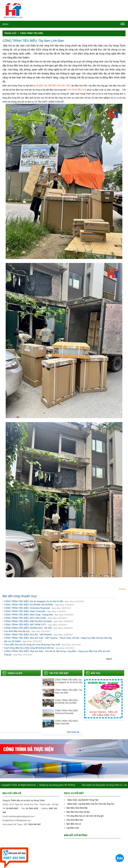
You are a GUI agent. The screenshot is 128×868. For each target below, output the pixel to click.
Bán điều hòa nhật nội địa (78, 812)
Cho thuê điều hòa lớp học (17, 631)
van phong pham (56, 785)
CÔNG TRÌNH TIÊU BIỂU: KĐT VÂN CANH (25, 618)
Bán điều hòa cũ (74, 824)
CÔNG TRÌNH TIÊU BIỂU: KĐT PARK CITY (25, 625)
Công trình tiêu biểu (32, 33)
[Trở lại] (122, 589)
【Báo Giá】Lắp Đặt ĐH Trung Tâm (82, 800)
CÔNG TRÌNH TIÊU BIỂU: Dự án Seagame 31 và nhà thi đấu (34, 601)
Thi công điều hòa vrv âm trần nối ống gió (85, 816)
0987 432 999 (14, 858)
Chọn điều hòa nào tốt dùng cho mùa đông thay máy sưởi (32, 645)
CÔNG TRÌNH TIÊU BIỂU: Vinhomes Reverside (27, 608)
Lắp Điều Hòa (73, 828)
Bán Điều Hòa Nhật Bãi (77, 808)
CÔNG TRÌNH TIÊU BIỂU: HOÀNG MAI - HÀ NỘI (28, 628)
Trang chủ (10, 33)
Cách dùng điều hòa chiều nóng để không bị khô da (29, 648)
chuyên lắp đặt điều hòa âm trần (53, 85)
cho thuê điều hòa (77, 90)
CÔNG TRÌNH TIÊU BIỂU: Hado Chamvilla (25, 611)
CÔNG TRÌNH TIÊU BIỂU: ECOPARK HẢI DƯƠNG (29, 605)
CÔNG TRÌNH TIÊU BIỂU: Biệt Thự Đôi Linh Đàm (28, 621)
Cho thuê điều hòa (75, 820)
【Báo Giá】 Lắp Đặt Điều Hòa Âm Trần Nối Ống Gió (90, 804)
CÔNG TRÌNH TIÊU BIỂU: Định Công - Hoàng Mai (28, 615)
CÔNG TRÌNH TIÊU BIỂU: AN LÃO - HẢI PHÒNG (28, 635)
